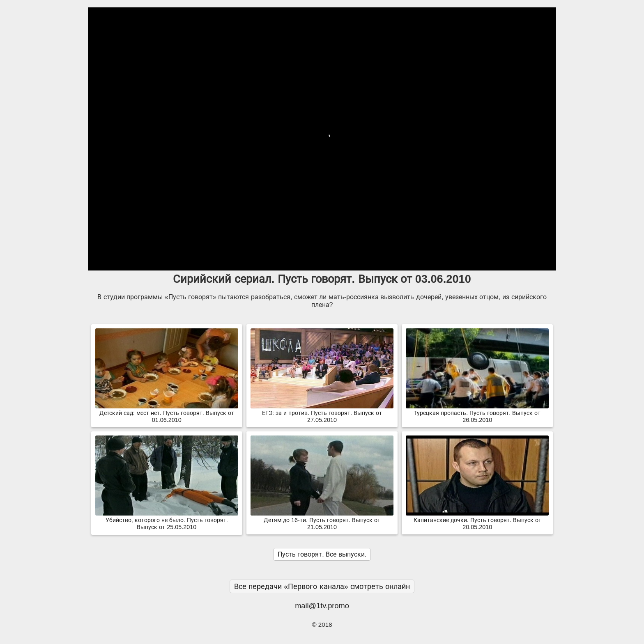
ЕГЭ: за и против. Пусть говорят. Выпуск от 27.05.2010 (322, 413)
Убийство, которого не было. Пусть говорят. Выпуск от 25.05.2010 (167, 520)
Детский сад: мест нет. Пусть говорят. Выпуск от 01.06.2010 (167, 413)
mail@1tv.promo (322, 606)
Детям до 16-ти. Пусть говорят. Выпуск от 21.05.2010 (322, 520)
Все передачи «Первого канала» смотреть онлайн (322, 586)
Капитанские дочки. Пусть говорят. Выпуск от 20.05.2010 (477, 520)
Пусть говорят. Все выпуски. (322, 554)
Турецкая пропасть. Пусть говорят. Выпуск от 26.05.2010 (477, 413)
